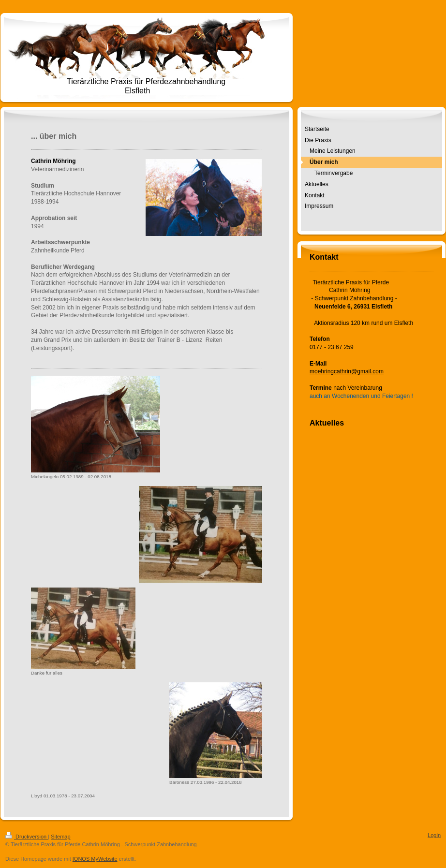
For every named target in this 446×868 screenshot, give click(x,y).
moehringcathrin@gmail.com (347, 371)
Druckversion (27, 837)
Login (434, 835)
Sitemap (60, 837)
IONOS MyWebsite (95, 859)
